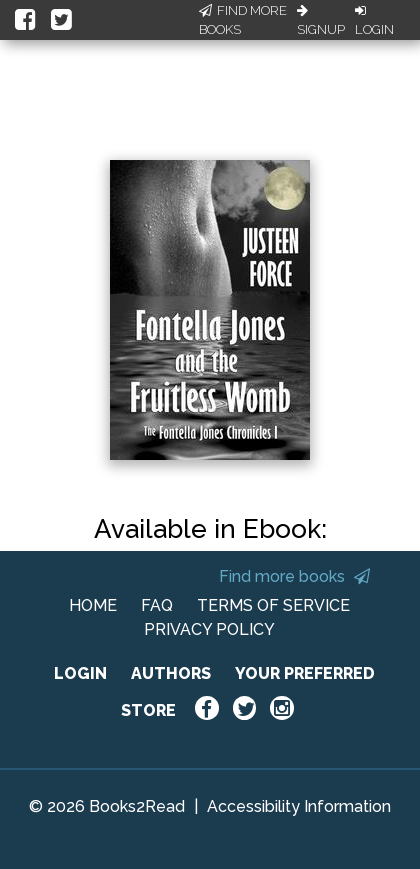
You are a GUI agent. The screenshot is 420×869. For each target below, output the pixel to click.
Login (374, 21)
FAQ (157, 605)
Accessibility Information (299, 806)
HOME (93, 605)
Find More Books (243, 20)
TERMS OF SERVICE (273, 605)
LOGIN (80, 673)
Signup (321, 21)
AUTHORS (171, 673)
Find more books (294, 576)
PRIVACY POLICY (209, 629)
